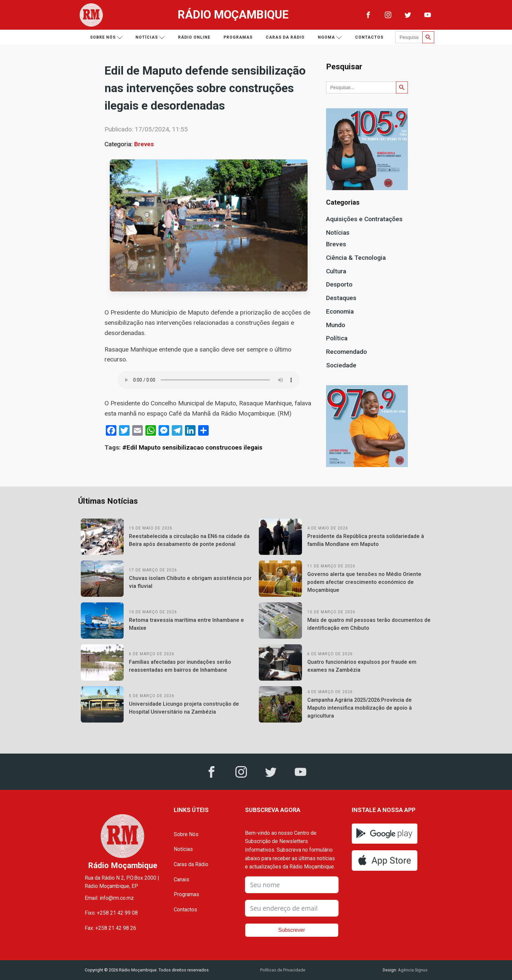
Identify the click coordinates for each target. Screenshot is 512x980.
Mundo (336, 325)
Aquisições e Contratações (364, 219)
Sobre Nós (186, 834)
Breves (144, 144)
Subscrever (292, 930)
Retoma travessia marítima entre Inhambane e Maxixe (186, 624)
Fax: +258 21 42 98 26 (110, 928)
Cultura (336, 271)
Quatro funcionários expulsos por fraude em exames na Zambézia (362, 666)
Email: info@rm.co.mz (109, 898)
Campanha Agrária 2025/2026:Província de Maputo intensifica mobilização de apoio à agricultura (360, 708)
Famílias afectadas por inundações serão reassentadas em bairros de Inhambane (180, 666)
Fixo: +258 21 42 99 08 (111, 913)
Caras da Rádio (285, 37)
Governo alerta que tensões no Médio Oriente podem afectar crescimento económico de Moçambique (364, 582)
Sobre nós (106, 37)
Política (337, 338)
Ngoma (330, 37)
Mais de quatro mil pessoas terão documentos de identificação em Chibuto (369, 624)
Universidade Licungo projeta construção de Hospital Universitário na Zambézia (184, 708)
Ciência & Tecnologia (356, 258)
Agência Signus (412, 970)
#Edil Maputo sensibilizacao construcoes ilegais (192, 447)
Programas (238, 37)
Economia (340, 311)
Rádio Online (194, 37)
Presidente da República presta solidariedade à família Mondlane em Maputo (366, 540)
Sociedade (341, 365)
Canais (181, 879)
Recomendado (346, 352)
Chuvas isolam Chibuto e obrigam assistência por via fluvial (190, 582)
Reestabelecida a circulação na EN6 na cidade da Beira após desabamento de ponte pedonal (189, 540)
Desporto (339, 284)
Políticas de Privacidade (283, 970)
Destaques (341, 298)
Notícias (150, 37)
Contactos (369, 37)
